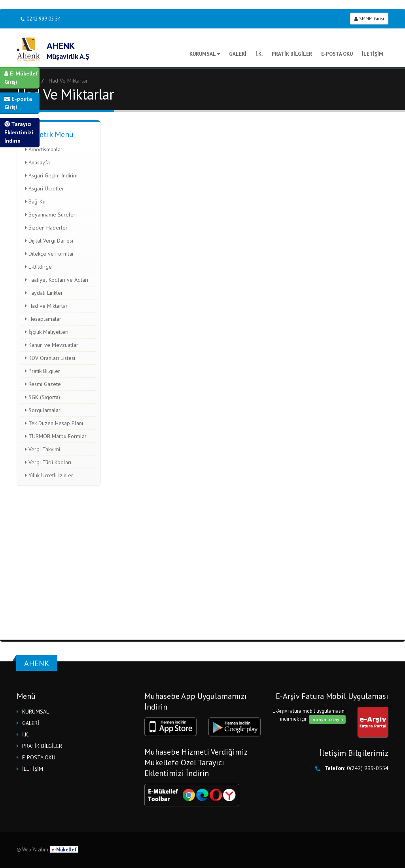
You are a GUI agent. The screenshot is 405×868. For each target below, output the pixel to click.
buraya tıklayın (327, 719)
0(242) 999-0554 (368, 768)
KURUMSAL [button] (36, 712)
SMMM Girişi (369, 18)
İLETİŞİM (373, 54)
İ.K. (259, 54)
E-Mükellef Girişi (21, 78)
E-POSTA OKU (337, 54)
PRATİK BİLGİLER (292, 54)
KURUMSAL (205, 54)
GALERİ (238, 54)
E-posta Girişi (18, 103)
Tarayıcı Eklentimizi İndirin (19, 132)
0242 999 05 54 (41, 19)
